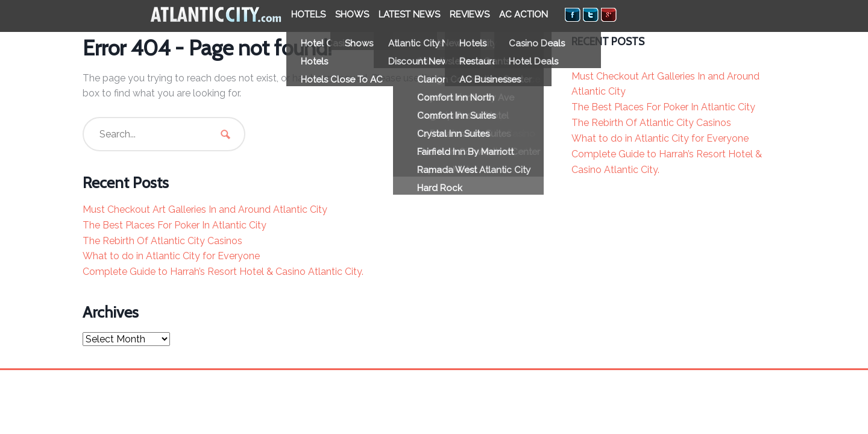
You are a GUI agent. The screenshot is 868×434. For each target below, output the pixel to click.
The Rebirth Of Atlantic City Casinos (162, 241)
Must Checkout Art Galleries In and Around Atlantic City (205, 209)
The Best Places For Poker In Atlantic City (175, 225)
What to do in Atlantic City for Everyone (171, 256)
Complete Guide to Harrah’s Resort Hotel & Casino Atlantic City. (223, 272)
